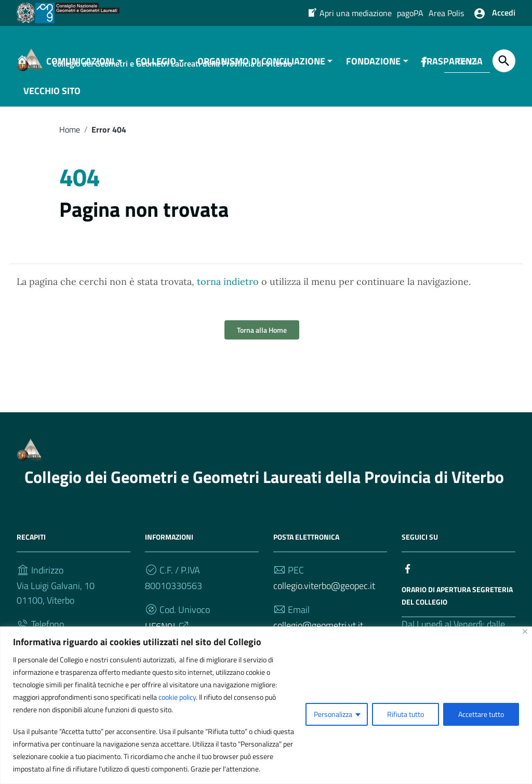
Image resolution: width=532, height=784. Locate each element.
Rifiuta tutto (405, 714)
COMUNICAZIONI (80, 71)
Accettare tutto (481, 714)
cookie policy (177, 697)
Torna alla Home (262, 340)
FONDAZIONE (373, 71)
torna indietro (228, 292)
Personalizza (333, 714)
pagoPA (410, 13)
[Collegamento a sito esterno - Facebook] (408, 578)
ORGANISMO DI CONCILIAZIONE (261, 71)
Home (70, 139)
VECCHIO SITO (52, 101)
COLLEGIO (156, 71)
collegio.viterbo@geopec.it (324, 596)
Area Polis (446, 13)
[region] (266, 705)
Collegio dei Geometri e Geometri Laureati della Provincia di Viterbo (264, 487)
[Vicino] (525, 631)
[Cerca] (504, 61)
